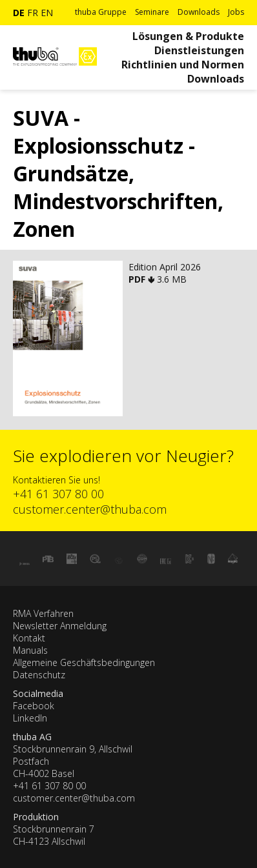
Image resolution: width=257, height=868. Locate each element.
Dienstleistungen (199, 50)
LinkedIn (30, 718)
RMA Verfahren (43, 613)
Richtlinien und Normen (183, 65)
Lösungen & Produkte (188, 36)
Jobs (236, 12)
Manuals (30, 650)
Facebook (34, 706)
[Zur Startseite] (55, 71)
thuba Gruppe (101, 12)
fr (33, 13)
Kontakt (29, 638)
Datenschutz (39, 675)
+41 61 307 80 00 (58, 494)
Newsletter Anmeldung (60, 626)
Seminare (152, 12)
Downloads (199, 12)
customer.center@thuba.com (90, 509)
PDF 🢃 (143, 279)
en (47, 13)
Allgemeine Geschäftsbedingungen (84, 662)
